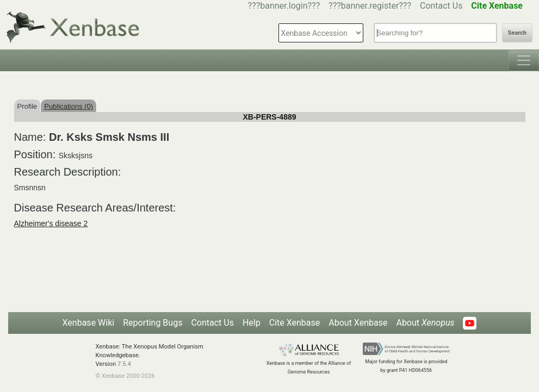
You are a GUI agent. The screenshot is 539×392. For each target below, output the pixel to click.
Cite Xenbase (295, 323)
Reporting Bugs (153, 323)
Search (517, 33)
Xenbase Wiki (89, 323)
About (425, 323)
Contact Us (441, 6)
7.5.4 (124, 364)
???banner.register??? (370, 6)
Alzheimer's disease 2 (51, 223)
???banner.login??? (284, 6)
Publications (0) (69, 106)
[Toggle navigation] (524, 60)
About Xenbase (358, 323)
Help (252, 323)
